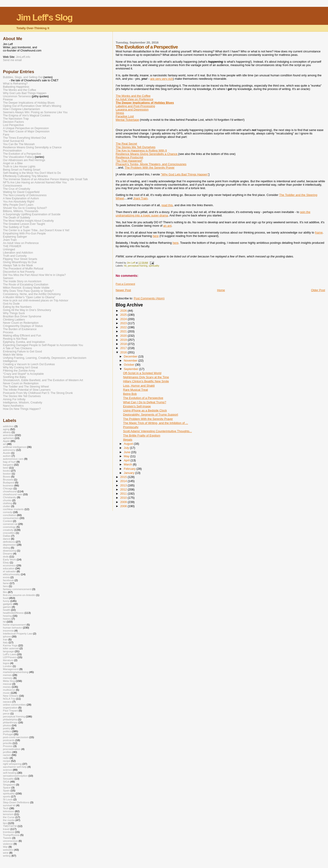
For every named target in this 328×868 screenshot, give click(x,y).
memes (7, 675)
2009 (124, 502)
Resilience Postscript (129, 157)
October (129, 365)
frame (319, 232)
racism (7, 755)
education (9, 568)
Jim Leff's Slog (44, 17)
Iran (5, 639)
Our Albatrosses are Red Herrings (24, 160)
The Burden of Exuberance (20, 329)
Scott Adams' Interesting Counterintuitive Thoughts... (157, 431)
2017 (124, 348)
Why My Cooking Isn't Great (20, 367)
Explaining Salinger (15, 237)
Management (11, 669)
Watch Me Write (13, 355)
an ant (167, 226)
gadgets (8, 604)
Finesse (8, 100)
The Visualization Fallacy (18, 157)
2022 (124, 327)
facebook (8, 580)
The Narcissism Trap (16, 119)
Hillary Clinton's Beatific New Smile (146, 381)
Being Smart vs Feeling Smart (22, 170)
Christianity (10, 497)
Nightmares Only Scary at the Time (146, 377)
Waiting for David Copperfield (21, 192)
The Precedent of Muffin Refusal (23, 269)
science (8, 770)
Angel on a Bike (13, 163)
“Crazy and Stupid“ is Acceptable (23, 374)
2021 (124, 331)
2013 (124, 485)
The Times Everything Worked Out (24, 138)
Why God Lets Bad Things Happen (25, 93)
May (127, 456)
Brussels (8, 479)
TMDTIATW (10, 826)
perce (6, 713)
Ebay (6, 562)
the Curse (9, 817)
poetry (7, 728)
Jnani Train (140, 198)
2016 (124, 352)
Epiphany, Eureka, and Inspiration (24, 342)
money (7, 687)
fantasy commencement (17, 589)
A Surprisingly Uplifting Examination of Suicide (32, 214)
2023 (124, 323)
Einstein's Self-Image (137, 406)
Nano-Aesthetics (13, 406)
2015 (124, 477)
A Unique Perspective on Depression (26, 128)
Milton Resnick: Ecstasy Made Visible (26, 288)
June (127, 452)
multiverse (9, 690)
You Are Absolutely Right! (19, 202)
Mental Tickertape (127, 120)
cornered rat (10, 524)
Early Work (9, 559)
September (131, 369)
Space (7, 787)
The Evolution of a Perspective (143, 398)
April (127, 460)
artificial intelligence (15, 447)
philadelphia (10, 719)
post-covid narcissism (16, 737)
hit (125, 266)
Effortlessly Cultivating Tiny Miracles (25, 176)
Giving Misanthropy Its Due (20, 262)
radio (6, 758)
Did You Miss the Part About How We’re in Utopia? (34, 275)
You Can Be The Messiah (19, 144)
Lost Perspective (13, 125)
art (5, 444)
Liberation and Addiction (18, 253)
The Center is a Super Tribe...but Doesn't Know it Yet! (36, 230)
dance (7, 539)
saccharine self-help (15, 767)
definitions (9, 542)
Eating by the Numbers (17, 307)
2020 (124, 336)
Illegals (128, 440)
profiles (7, 752)
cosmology (9, 527)
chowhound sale (13, 494)
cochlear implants (13, 509)
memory (8, 678)
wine (6, 853)
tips (5, 823)
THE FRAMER (12, 246)
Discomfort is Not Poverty (19, 272)
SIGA (6, 782)
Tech (6, 808)
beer (6, 468)
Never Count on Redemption (21, 323)
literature (8, 660)
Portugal (8, 734)
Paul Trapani (10, 710)
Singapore (9, 785)
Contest (8, 521)
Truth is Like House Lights (19, 167)
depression (9, 545)
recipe (7, 761)
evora (6, 577)
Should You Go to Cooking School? (25, 208)
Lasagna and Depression (132, 109)
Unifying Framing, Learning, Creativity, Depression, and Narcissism (45, 358)
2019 (124, 340)
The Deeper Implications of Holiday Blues (29, 103)
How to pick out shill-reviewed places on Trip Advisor (36, 300)
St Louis (8, 799)
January (129, 473)
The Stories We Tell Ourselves (136, 147)
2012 (124, 489)
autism (7, 456)
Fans (6, 135)
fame (6, 583)
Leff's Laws (10, 654)
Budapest (9, 482)
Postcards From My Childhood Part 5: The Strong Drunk (38, 393)
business (8, 485)
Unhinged (9, 249)
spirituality (154, 266)
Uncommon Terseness (17, 96)
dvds (6, 556)
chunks (7, 500)
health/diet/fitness (13, 613)
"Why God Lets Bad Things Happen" (185, 174)
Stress (120, 113)
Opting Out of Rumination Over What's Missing (32, 106)
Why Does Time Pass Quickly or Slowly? (28, 291)
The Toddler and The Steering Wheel (26, 387)
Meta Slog (9, 681)
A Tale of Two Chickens (17, 348)
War (5, 847)
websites (8, 850)
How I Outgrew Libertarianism (22, 109)
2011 (124, 494)
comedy (8, 512)
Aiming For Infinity (14, 399)
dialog (6, 548)
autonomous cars (13, 459)
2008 (124, 506)
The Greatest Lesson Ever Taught (24, 224)
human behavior (13, 628)
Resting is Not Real (15, 339)
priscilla (7, 743)
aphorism (8, 438)
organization (10, 707)
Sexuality (8, 779)
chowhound (10, 491)
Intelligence (10, 361)
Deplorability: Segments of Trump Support (150, 415)
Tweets (7, 838)
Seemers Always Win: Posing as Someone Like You (35, 112)
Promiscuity (131, 427)
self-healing (10, 773)
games (7, 607)
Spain (6, 790)
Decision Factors (13, 122)
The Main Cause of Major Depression (26, 131)
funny (6, 601)
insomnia (8, 630)
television (9, 811)
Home (221, 290)
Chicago (8, 488)
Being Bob (130, 394)
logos (6, 663)
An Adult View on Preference (135, 99)
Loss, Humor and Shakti (139, 386)
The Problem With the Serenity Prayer (150, 168)
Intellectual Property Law (18, 633)
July (127, 448)
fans (5, 586)
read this (167, 205)
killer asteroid (11, 648)
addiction (8, 426)
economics (9, 565)
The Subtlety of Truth (16, 227)
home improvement (14, 625)
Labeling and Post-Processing (135, 106)
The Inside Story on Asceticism (22, 281)
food (6, 598)
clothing (8, 503)
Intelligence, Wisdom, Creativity (23, 403)
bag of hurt (9, 462)
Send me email (12, 60)
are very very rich (162, 79)
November (131, 361)
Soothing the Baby (14, 377)
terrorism (8, 814)
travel (6, 829)
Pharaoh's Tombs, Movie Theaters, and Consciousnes (151, 164)
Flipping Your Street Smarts (20, 259)
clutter (7, 506)
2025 (124, 315)
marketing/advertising (16, 672)
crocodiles (9, 533)
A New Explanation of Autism (21, 198)
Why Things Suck (14, 313)
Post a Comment (125, 284)
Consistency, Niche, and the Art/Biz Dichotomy (32, 294)
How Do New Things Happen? (22, 409)
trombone (9, 832)
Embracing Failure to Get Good (22, 352)
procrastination (12, 749)
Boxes (7, 476)
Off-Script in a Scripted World (142, 373)
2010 (124, 498)
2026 (124, 311)
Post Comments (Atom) (149, 298)
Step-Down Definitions (16, 802)
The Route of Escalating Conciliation (26, 285)
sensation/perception (15, 776)
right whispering (12, 764)
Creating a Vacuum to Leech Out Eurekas (29, 364)
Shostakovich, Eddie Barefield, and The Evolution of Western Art (43, 380)
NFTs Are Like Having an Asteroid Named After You (35, 182)
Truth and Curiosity (15, 256)
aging (6, 429)
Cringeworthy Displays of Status (23, 326)
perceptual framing (138, 266)
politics (7, 731)
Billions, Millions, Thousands (21, 211)
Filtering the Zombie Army (19, 371)
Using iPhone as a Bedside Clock (145, 410)
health (7, 610)
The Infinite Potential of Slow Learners (27, 390)
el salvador (9, 571)
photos (7, 725)
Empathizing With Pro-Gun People (24, 234)
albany (7, 432)
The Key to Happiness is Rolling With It (141, 150)
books (6, 471)
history (7, 619)
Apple (6, 441)
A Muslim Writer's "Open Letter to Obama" (29, 297)
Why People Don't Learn (18, 205)
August (129, 444)
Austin (7, 453)
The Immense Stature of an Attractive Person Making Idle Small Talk (45, 179)
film (5, 592)
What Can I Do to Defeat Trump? (145, 402)
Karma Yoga (10, 645)
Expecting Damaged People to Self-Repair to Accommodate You (43, 345)
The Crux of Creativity (17, 189)
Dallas (7, 536)
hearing (7, 616)
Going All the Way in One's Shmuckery (27, 310)
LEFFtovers (10, 657)
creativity (8, 530)
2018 (124, 344)
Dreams (8, 553)
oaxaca (7, 702)
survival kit (9, 805)
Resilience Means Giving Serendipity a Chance (147, 154)
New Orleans (11, 696)
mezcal (7, 684)
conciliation (10, 515)
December (131, 356)
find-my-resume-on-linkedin (19, 595)
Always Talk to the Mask (18, 265)
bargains (8, 465)
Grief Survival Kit (13, 141)
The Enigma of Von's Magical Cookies (27, 116)
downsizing (10, 551)
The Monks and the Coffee (133, 96)
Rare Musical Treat (135, 390)
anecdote (8, 435)
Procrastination (12, 151)
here (156, 236)
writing (7, 856)
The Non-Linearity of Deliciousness (25, 195)
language (8, 651)
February (130, 469)
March (128, 464)
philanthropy (10, 722)
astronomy (9, 450)
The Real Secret (126, 144)
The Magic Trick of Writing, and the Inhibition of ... (155, 423)
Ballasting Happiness (16, 87)
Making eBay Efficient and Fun (22, 336)
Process (8, 332)
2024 (124, 319)
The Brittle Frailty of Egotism (142, 435)
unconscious (10, 841)
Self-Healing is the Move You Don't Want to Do (32, 173)
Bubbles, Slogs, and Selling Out (23, 77)
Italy (5, 642)
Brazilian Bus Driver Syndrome (22, 316)
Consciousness (13, 186)
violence (8, 844)
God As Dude (11, 304)
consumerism (11, 518)
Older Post (318, 290)
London (7, 666)
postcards (9, 740)
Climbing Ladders (14, 320)
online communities (14, 705)
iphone (7, 636)
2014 (124, 481)
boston (7, 474)
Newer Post (123, 290)
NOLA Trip (9, 699)
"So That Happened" (129, 161)
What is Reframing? (15, 84)
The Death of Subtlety (17, 218)
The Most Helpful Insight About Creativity (28, 221)
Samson (8, 278)
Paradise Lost (125, 116)
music (6, 693)
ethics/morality (12, 574)
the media (9, 820)
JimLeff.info (23, 57)
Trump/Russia (11, 835)
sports (7, 796)
